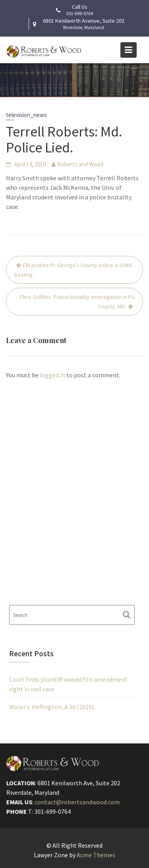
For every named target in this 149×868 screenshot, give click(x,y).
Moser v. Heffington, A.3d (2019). (52, 707)
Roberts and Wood (80, 164)
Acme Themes (96, 855)
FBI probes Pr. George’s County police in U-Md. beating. (74, 270)
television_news (26, 115)
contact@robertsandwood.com (77, 802)
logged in (52, 375)
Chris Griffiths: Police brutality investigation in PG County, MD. (77, 302)
